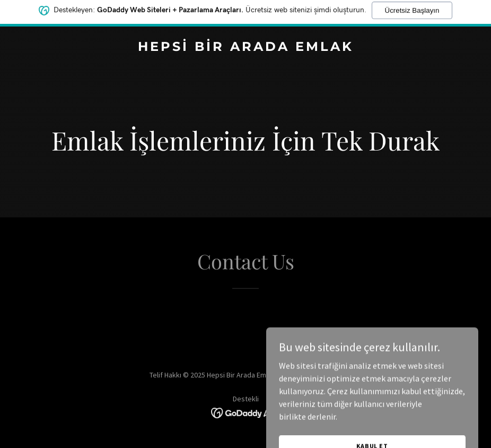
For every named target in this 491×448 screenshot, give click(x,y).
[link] (246, 48)
